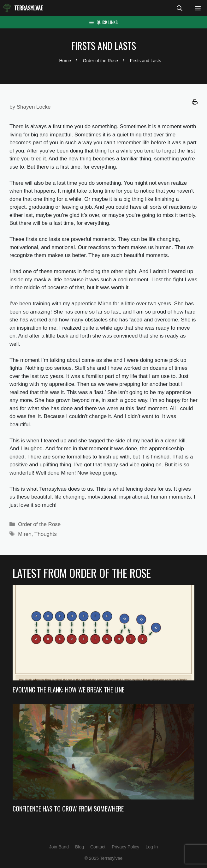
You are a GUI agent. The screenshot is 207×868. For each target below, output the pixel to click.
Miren (25, 534)
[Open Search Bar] (180, 8)
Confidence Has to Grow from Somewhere (68, 809)
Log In (152, 847)
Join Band (59, 847)
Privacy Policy (125, 847)
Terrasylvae (29, 8)
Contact (98, 847)
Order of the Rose (39, 524)
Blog (80, 847)
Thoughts (46, 534)
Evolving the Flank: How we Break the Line (68, 690)
